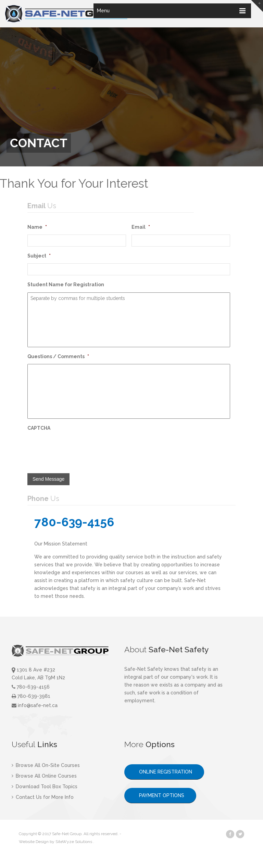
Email (141, 227)
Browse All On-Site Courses (46, 765)
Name (37, 227)
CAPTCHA (39, 428)
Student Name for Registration (66, 285)
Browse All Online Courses (44, 776)
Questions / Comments (58, 356)
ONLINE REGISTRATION (164, 772)
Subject (39, 256)
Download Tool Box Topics (45, 787)
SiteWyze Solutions (74, 842)
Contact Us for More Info (43, 797)
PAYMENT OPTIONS (160, 795)
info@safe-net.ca (35, 705)
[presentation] (79, 449)
